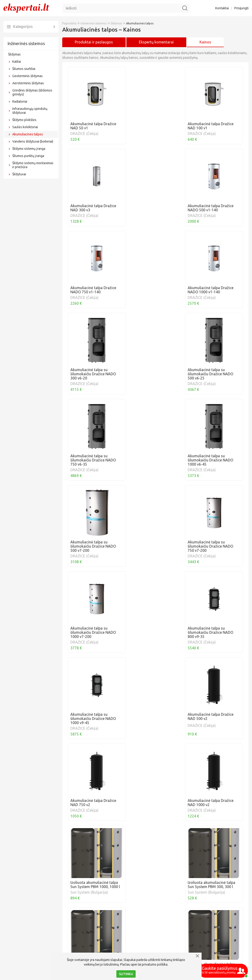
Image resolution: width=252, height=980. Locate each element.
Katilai (17, 62)
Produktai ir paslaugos (94, 42)
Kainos (205, 42)
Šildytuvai (19, 174)
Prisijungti (241, 8)
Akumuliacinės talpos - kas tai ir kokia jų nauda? (109, 938)
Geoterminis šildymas (28, 76)
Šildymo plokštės (24, 120)
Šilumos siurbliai (24, 69)
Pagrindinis (69, 23)
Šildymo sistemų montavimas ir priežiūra (33, 165)
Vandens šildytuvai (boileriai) (33, 141)
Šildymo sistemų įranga (29, 149)
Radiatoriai (20, 101)
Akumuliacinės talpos (28, 134)
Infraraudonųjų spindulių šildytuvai (30, 111)
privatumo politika (155, 964)
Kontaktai (222, 8)
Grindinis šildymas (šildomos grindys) (32, 92)
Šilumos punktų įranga (28, 156)
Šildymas (14, 54)
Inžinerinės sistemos (26, 43)
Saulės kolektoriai (25, 127)
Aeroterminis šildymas (28, 83)
